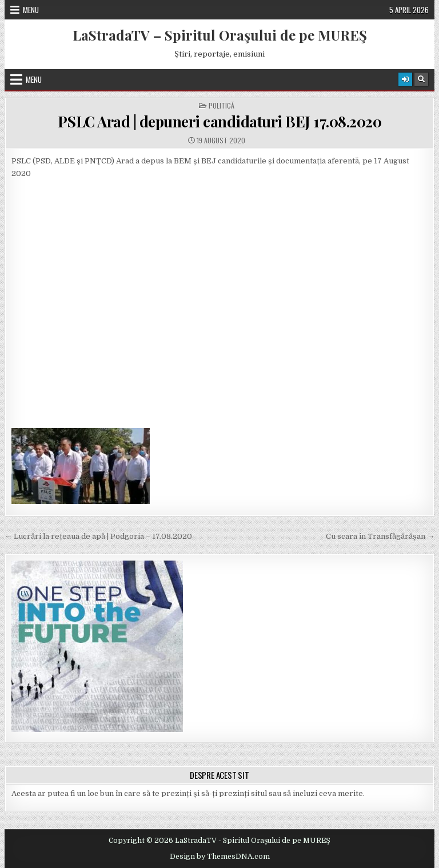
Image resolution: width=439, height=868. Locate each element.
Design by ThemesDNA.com (220, 857)
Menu (31, 10)
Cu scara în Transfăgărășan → (380, 536)
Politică (222, 106)
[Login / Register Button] (405, 79)
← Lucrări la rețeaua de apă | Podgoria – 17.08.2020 (98, 536)
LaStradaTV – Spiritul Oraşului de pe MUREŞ (220, 35)
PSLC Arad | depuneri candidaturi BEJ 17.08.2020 (220, 121)
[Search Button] (421, 79)
